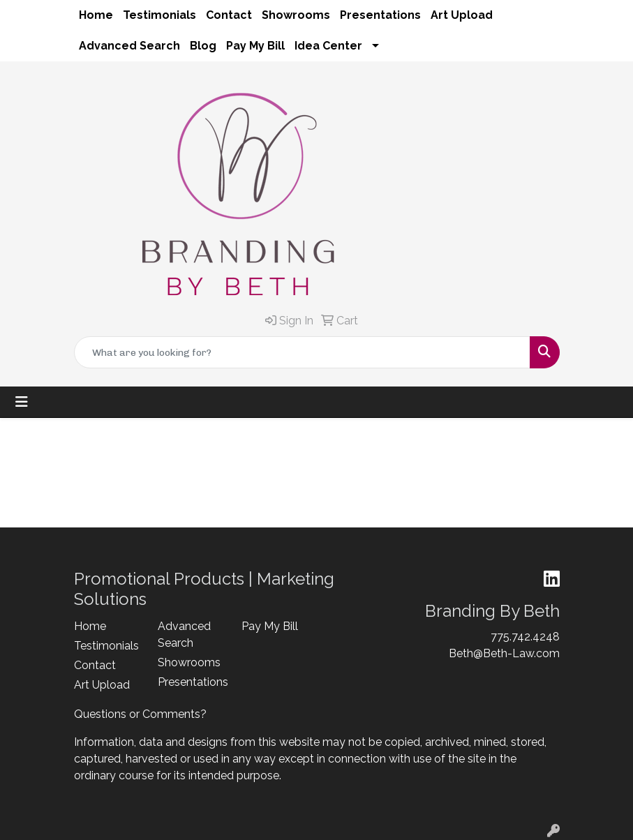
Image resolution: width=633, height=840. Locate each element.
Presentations (380, 15)
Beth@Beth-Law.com (504, 653)
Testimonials (159, 15)
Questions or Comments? (140, 714)
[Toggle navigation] (22, 402)
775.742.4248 (525, 637)
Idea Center (328, 46)
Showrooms (296, 15)
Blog (203, 46)
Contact (229, 15)
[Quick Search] (302, 352)
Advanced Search (129, 46)
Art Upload (462, 15)
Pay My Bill (255, 46)
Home (96, 15)
